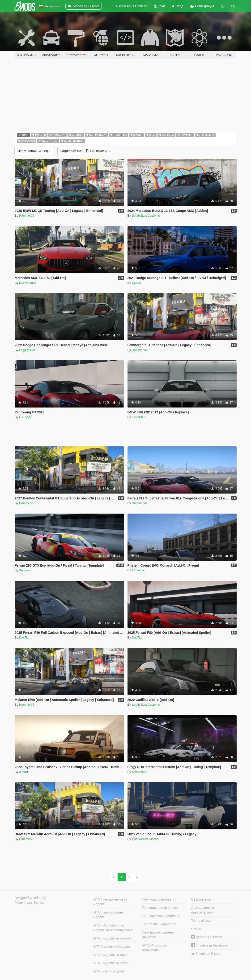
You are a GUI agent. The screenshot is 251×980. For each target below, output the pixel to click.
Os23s (136, 283)
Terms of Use (201, 921)
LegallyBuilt (27, 350)
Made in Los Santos (29, 902)
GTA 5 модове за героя (111, 955)
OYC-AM (25, 417)
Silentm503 (139, 772)
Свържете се (201, 899)
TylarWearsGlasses (145, 839)
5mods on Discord (207, 954)
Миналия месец (34, 151)
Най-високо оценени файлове (158, 935)
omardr (24, 772)
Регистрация (202, 6)
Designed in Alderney (30, 898)
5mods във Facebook (209, 945)
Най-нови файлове (157, 899)
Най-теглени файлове (159, 924)
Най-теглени (85, 151)
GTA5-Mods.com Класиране (155, 948)
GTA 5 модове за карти (111, 963)
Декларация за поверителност (203, 910)
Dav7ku (24, 637)
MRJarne (138, 570)
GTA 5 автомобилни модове (108, 915)
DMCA (196, 929)
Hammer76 (27, 216)
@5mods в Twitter (207, 937)
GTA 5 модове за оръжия (112, 938)
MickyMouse (28, 283)
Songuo (24, 570)
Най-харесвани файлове (161, 916)
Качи (159, 6)
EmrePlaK (139, 417)
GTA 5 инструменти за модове (110, 902)
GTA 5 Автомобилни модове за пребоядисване (113, 928)
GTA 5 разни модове (109, 971)
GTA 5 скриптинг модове (112, 947)
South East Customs (146, 216)
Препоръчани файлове (160, 908)
